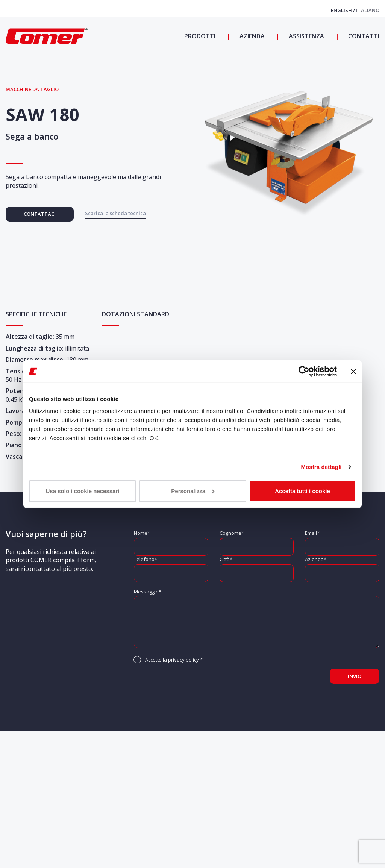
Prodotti (200, 36)
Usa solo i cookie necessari (83, 491)
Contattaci (40, 214)
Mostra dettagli (321, 467)
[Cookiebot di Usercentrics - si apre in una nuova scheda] (304, 372)
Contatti (363, 36)
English (342, 10)
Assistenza (306, 36)
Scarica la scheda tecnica (115, 213)
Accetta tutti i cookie (302, 491)
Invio (355, 676)
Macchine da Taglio (32, 89)
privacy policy (183, 660)
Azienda (251, 36)
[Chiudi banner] (353, 372)
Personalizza (193, 491)
